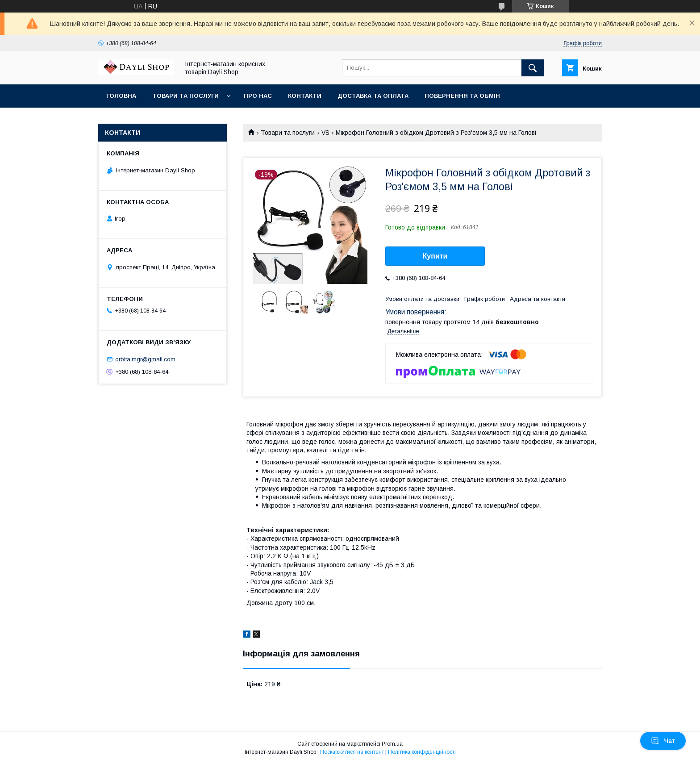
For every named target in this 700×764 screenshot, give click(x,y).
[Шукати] (533, 68)
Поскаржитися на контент (352, 752)
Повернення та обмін (462, 96)
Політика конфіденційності (422, 752)
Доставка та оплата (373, 96)
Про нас (258, 96)
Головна (121, 96)
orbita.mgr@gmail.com (145, 359)
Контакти (305, 96)
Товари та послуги (185, 96)
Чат (663, 741)
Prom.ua (392, 744)
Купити (435, 256)
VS (325, 133)
